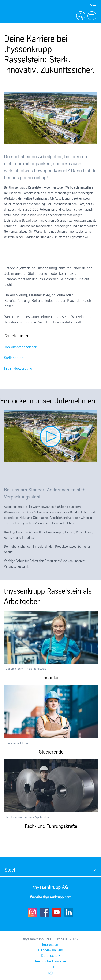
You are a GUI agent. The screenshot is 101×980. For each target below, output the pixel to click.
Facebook (45, 912)
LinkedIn (69, 912)
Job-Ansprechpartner (20, 347)
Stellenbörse (14, 358)
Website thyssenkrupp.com (51, 897)
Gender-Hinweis (50, 950)
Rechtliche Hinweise (50, 961)
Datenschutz (51, 956)
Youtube (57, 912)
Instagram (33, 912)
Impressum (51, 945)
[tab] (50, 870)
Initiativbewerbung (18, 369)
